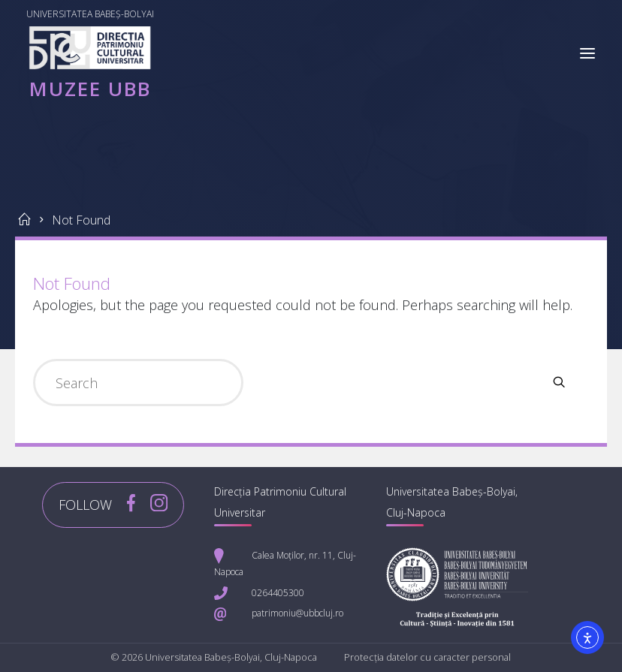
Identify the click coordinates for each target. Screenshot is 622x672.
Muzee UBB (92, 89)
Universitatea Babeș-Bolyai (92, 14)
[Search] (559, 383)
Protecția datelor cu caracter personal (427, 657)
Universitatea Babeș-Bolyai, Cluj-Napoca (231, 657)
